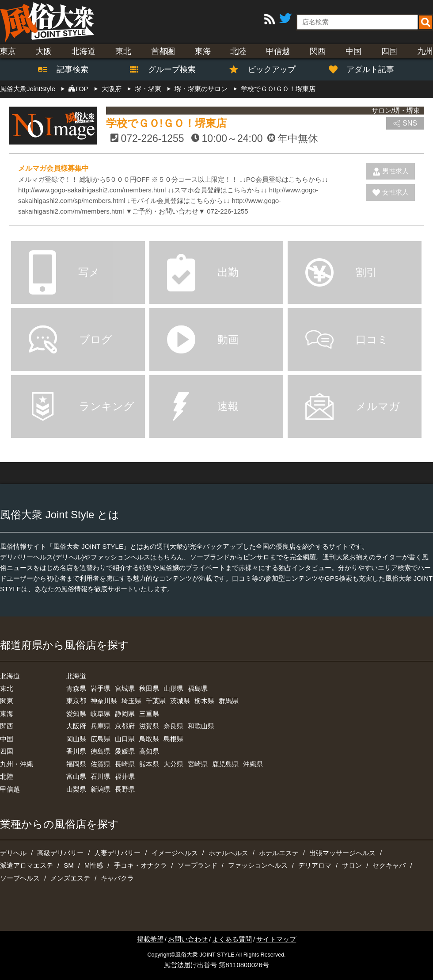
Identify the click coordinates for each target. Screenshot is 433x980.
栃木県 (204, 701)
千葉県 (156, 701)
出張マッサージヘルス (342, 853)
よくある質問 (232, 939)
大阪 (44, 51)
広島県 (101, 739)
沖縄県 (253, 764)
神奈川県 (104, 701)
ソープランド (198, 865)
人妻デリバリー (117, 853)
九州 (425, 51)
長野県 (125, 789)
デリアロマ (315, 865)
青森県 (76, 688)
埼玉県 (131, 701)
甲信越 (278, 51)
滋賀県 (149, 726)
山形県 (173, 688)
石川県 (101, 776)
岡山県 (76, 739)
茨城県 (180, 701)
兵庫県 (101, 726)
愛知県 (76, 714)
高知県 (149, 751)
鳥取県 (149, 739)
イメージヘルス (175, 853)
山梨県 (76, 789)
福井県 (125, 776)
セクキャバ (389, 865)
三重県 (149, 714)
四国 (389, 51)
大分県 (173, 764)
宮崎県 (198, 764)
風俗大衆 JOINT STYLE (205, 955)
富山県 (76, 776)
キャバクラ (117, 878)
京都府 (125, 726)
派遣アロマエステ (27, 865)
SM (69, 865)
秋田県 (149, 688)
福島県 (198, 688)
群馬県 (229, 701)
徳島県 (101, 751)
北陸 (238, 51)
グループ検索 (167, 69)
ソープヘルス (20, 878)
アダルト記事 (366, 69)
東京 (8, 51)
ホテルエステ (279, 853)
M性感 (94, 865)
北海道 (84, 51)
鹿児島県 (225, 764)
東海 (203, 51)
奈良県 (173, 726)
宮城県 (125, 688)
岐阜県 (101, 714)
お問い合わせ (188, 939)
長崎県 (125, 764)
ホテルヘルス (228, 853)
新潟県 (101, 789)
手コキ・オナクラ (141, 865)
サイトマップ (276, 939)
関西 (318, 51)
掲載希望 (150, 939)
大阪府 (76, 726)
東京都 (76, 701)
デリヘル (13, 853)
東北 (123, 51)
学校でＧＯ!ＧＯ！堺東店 (166, 123)
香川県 (76, 751)
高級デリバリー (60, 853)
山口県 (125, 739)
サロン (352, 865)
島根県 (173, 739)
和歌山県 (201, 726)
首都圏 (163, 51)
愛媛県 (125, 751)
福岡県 (76, 764)
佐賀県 (101, 764)
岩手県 (101, 688)
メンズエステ (70, 878)
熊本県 (149, 764)
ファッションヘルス (258, 865)
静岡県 (125, 714)
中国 (353, 51)
